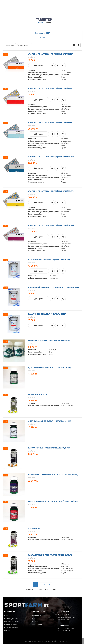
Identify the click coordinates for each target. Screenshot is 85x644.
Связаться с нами (11, 624)
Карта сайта (35, 622)
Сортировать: (9, 45)
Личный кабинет (37, 624)
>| (50, 585)
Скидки (33, 619)
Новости (7, 630)
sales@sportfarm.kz (64, 619)
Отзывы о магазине (11, 627)
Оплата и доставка (11, 619)
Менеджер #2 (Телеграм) (66, 617)
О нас (6, 616)
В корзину (39, 66)
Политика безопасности (13, 622)
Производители (36, 616)
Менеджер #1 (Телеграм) (66, 615)
